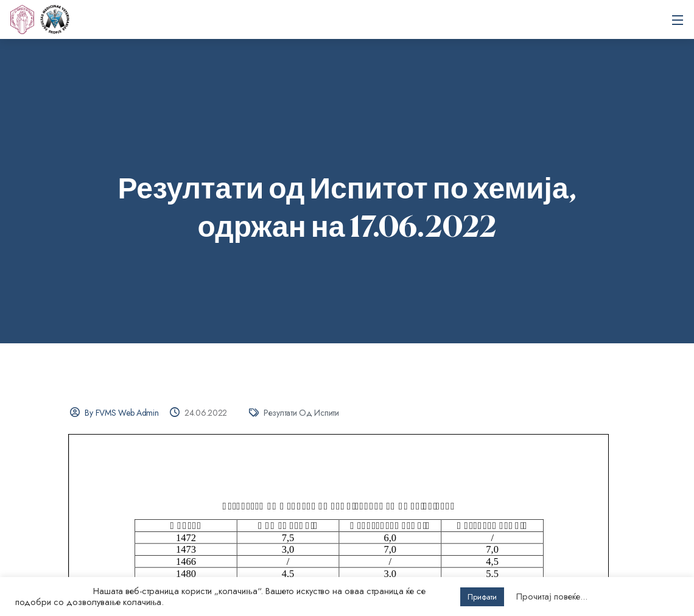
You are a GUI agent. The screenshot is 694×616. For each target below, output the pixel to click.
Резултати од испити (301, 413)
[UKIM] (22, 19)
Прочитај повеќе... (552, 597)
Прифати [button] (482, 597)
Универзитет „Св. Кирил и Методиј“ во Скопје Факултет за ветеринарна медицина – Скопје (55, 19)
